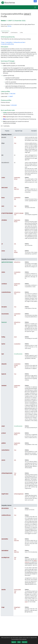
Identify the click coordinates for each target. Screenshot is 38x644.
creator (3, 177)
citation (3, 272)
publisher (4, 443)
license (3, 198)
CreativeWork (9, 42)
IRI (15, 155)
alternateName (5, 508)
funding (3, 337)
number (16, 252)
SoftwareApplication (19, 494)
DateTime (16, 189)
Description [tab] (5, 32)
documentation (5, 314)
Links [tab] (21, 32)
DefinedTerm (17, 262)
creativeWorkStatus (6, 292)
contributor (4, 284)
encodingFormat (5, 557)
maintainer (4, 385)
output (3, 426)
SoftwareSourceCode (19, 42)
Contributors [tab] (14, 32)
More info (25, 642)
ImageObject (17, 607)
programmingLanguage (7, 213)
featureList (4, 322)
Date (15, 187)
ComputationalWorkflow (7, 44)
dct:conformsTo (5, 163)
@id (2, 155)
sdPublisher (4, 220)
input (3, 354)
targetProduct (5, 494)
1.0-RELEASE (12, 94)
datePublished (5, 550)
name (3, 206)
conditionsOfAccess (6, 515)
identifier (4, 590)
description (4, 307)
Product (16, 365)
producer (4, 433)
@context (4, 137)
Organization (17, 177)
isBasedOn (4, 364)
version (3, 251)
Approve (14, 642)
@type (3, 143)
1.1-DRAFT (10, 96)
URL (15, 137)
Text (15, 143)
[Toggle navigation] (35, 7)
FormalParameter (18, 354)
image (3, 607)
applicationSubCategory (7, 262)
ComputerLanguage (19, 213)
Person (16, 179)
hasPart (3, 344)
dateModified (5, 539)
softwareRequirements (7, 473)
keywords (4, 374)
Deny (19, 642)
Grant (15, 337)
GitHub (9, 26)
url (2, 244)
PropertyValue (17, 590)
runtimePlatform (5, 450)
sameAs (3, 460)
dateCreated (4, 187)
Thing (2, 42)
